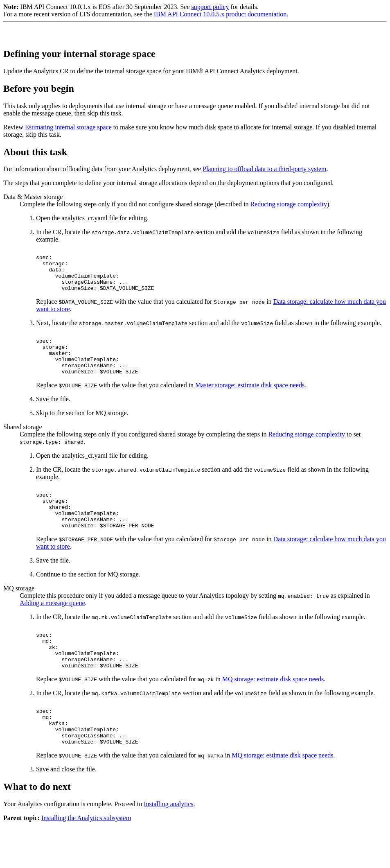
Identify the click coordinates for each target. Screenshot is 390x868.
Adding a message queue (52, 629)
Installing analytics (168, 847)
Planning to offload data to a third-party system (264, 169)
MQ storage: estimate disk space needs (273, 713)
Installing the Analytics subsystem (86, 861)
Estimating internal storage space (68, 127)
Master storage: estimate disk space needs (250, 402)
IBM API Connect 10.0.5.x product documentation (220, 14)
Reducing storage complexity (289, 204)
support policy (210, 7)
